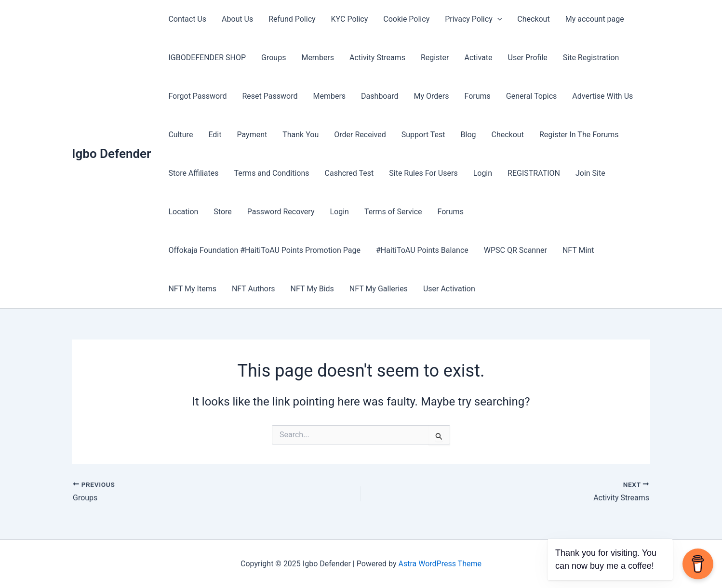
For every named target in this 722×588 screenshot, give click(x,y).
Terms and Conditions (271, 173)
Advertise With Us (602, 96)
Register (435, 58)
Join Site (590, 173)
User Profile (528, 58)
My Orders (432, 96)
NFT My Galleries (379, 289)
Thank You (301, 135)
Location (183, 212)
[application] (497, 19)
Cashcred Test (349, 173)
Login (483, 173)
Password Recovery (281, 212)
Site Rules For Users (423, 173)
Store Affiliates (193, 173)
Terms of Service (393, 212)
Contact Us (187, 19)
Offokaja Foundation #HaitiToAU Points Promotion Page (264, 250)
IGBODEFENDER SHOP (207, 58)
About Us (237, 19)
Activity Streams (377, 58)
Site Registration (591, 58)
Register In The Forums (579, 135)
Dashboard (380, 96)
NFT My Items (192, 289)
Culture (180, 135)
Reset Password (270, 96)
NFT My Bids (312, 289)
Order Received (360, 135)
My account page (595, 19)
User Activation (449, 289)
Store (222, 212)
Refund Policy (292, 19)
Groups (274, 58)
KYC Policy (350, 19)
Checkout (533, 19)
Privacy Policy (473, 19)
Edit (215, 135)
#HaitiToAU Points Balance (422, 250)
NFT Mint (578, 250)
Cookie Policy (406, 19)
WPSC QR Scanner (515, 250)
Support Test (423, 135)
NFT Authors (254, 289)
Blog (468, 135)
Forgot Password (197, 96)
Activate (479, 58)
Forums (477, 96)
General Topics (531, 96)
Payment (252, 135)
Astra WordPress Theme (440, 564)
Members (318, 58)
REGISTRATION (534, 173)
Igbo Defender (111, 154)
